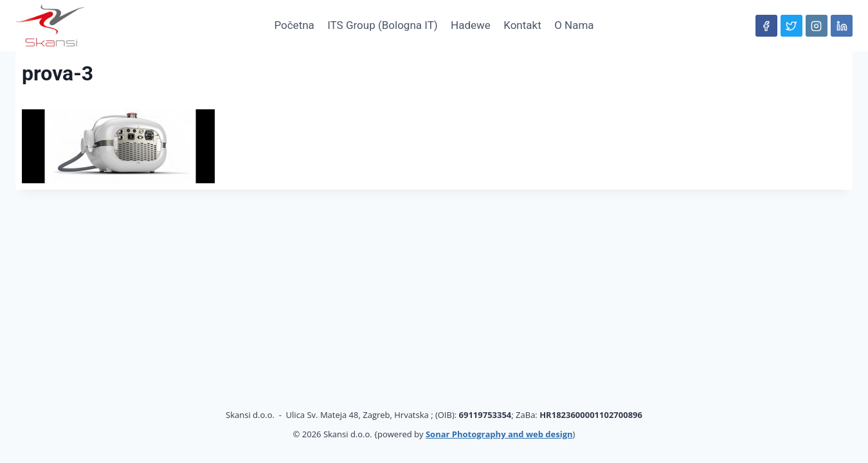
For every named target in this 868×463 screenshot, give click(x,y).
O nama (574, 25)
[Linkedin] (842, 26)
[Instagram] (817, 26)
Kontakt (522, 25)
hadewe (471, 25)
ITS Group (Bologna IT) (383, 25)
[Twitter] (791, 26)
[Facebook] (766, 26)
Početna (294, 25)
